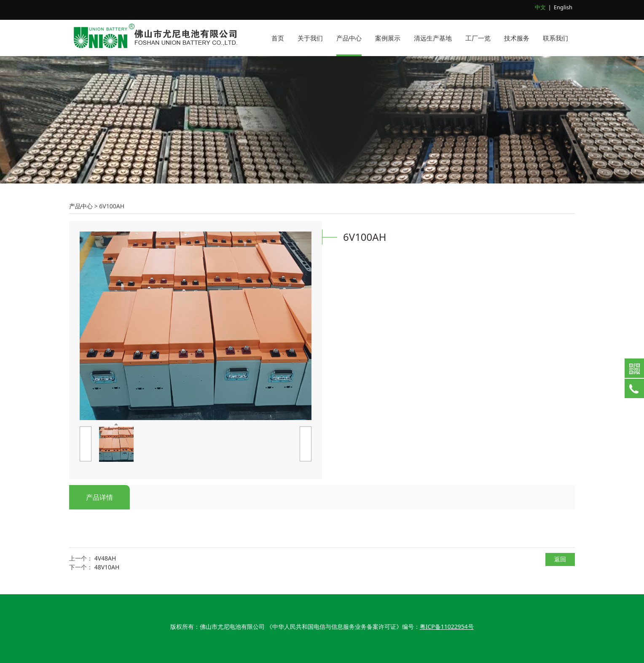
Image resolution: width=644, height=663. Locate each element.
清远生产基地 (433, 38)
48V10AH (107, 567)
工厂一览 (478, 38)
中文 (540, 7)
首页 (278, 38)
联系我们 (555, 38)
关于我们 (310, 38)
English (563, 7)
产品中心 (349, 38)
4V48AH (105, 558)
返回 (560, 559)
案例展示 (388, 38)
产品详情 (99, 497)
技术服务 (517, 38)
